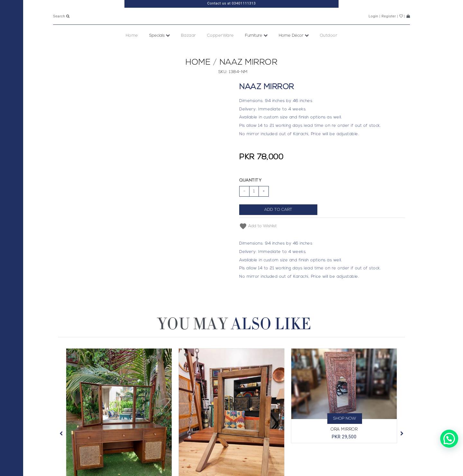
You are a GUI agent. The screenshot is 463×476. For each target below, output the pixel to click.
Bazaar (189, 50)
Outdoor (329, 50)
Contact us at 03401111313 (232, 3)
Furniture (256, 50)
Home (132, 50)
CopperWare (221, 50)
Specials (160, 50)
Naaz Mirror (249, 77)
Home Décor (294, 50)
